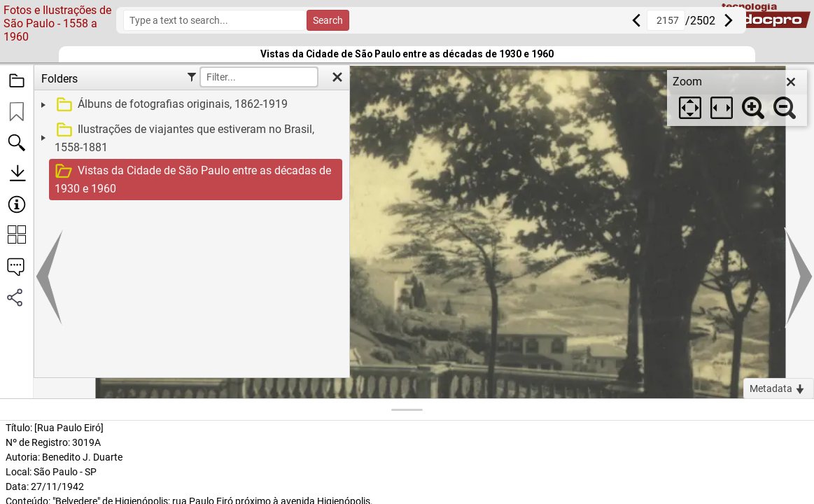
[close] (791, 82)
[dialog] (737, 98)
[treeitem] (190, 105)
